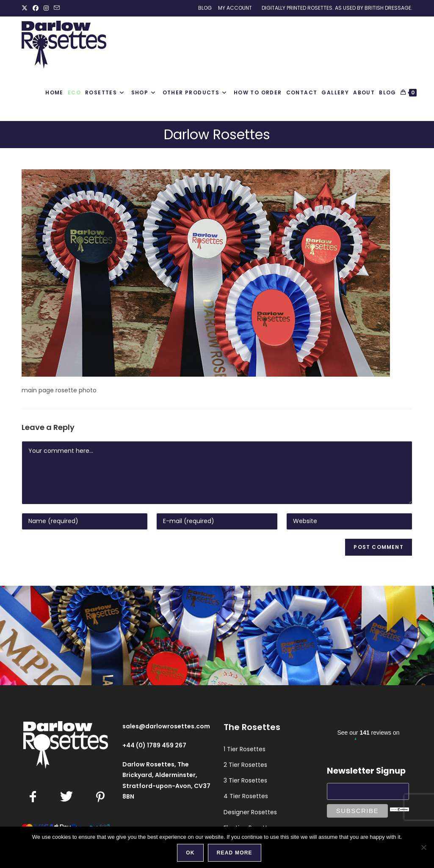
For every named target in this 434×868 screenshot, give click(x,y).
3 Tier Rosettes (245, 780)
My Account (235, 8)
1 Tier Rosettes (245, 749)
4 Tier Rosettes (246, 796)
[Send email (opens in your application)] (57, 8)
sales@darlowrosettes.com (166, 726)
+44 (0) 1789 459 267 (154, 745)
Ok (190, 853)
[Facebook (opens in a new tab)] (36, 8)
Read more (235, 853)
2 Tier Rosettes (245, 765)
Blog (205, 8)
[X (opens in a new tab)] (26, 8)
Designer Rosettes (250, 812)
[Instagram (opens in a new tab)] (46, 8)
